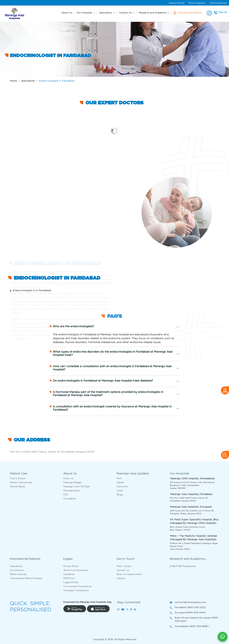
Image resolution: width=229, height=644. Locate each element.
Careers (121, 578)
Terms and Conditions (76, 570)
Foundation (70, 499)
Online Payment (218, 3)
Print (119, 478)
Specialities (106, 13)
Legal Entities (71, 582)
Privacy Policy (71, 566)
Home (13, 81)
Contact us (123, 570)
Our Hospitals (85, 13)
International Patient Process (26, 578)
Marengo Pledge (72, 482)
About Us (67, 13)
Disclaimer (69, 574)
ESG (66, 495)
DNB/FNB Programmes (183, 566)
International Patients (188, 13)
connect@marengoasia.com (188, 602)
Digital (120, 482)
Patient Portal (177, 3)
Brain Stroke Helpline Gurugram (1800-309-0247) (194, 620)
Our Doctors (17, 570)
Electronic (122, 486)
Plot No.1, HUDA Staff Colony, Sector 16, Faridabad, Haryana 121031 (52, 452)
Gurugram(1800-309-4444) (188, 613)
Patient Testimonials (21, 482)
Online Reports (197, 3)
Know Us (68, 478)
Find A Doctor (18, 478)
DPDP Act (69, 578)
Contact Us (126, 13)
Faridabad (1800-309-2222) (188, 608)
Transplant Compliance (76, 590)
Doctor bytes (17, 486)
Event (120, 490)
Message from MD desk (77, 486)
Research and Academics (153, 13)
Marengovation (72, 490)
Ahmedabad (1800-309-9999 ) (190, 626)
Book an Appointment (129, 574)
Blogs (120, 495)
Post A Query (124, 566)
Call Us (222, 12)
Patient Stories (18, 574)
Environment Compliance (77, 586)
